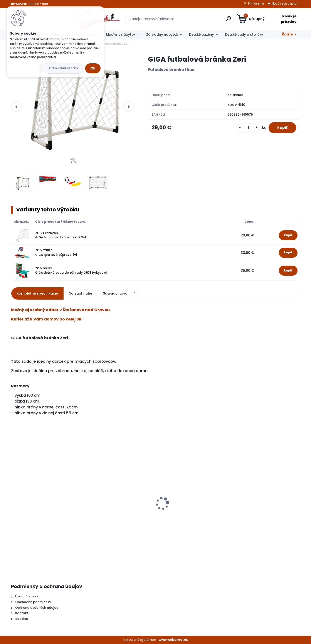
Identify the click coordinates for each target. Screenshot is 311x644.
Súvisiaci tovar (120, 293)
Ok (93, 68)
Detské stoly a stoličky (244, 35)
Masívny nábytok (121, 35)
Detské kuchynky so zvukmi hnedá (116, 511)
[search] (198, 20)
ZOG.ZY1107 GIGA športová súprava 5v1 (56, 252)
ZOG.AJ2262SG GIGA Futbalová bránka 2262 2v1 (61, 235)
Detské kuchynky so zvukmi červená (44, 509)
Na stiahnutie (81, 293)
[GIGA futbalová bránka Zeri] (73, 106)
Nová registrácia (284, 3)
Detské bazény (202, 35)
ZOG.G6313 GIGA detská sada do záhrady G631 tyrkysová (71, 271)
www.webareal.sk (173, 640)
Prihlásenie (256, 3)
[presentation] (17, 106)
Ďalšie (287, 34)
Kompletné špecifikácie (37, 293)
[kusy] (248, 128)
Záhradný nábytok (162, 35)
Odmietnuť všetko (63, 68)
